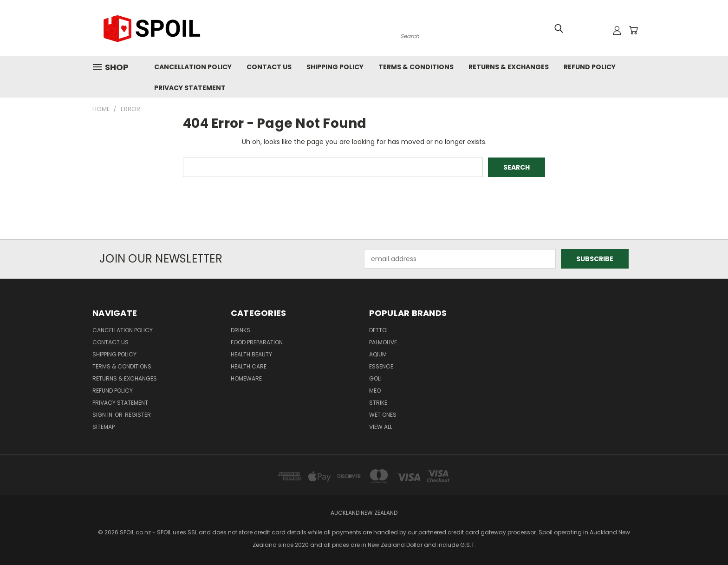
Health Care (249, 366)
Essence (381, 366)
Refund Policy (590, 67)
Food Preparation (257, 342)
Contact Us (269, 67)
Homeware (246, 378)
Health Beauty (251, 354)
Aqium (378, 354)
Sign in (103, 415)
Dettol (379, 330)
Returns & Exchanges (509, 67)
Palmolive (383, 342)
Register (138, 415)
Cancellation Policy (193, 67)
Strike (378, 403)
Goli (375, 378)
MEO (375, 391)
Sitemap (104, 427)
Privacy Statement (190, 88)
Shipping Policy (335, 67)
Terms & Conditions (416, 67)
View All (381, 427)
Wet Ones (383, 415)
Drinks (240, 330)
